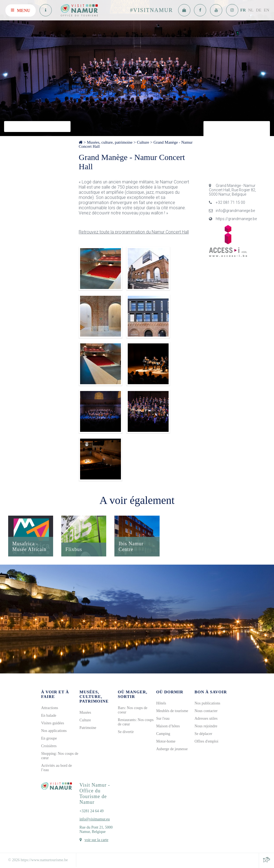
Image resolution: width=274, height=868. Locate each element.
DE (259, 10)
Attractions (50, 708)
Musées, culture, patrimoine (110, 142)
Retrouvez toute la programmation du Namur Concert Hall (134, 232)
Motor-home (166, 741)
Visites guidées (53, 723)
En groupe (49, 738)
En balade (49, 715)
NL (251, 10)
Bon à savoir (211, 692)
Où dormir (170, 692)
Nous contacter (206, 711)
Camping (163, 734)
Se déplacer (203, 734)
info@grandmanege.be (232, 211)
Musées (85, 712)
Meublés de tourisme (172, 711)
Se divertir (126, 732)
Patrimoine (88, 728)
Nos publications (207, 703)
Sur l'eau (163, 718)
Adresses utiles (206, 718)
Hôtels (161, 703)
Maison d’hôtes (168, 726)
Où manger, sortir (133, 694)
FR (243, 10)
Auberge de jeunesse (172, 749)
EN (267, 10)
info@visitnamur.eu (95, 819)
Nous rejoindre (206, 726)
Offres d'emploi (206, 741)
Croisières (49, 746)
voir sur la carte (96, 840)
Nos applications (54, 731)
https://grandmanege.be (233, 219)
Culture (143, 142)
